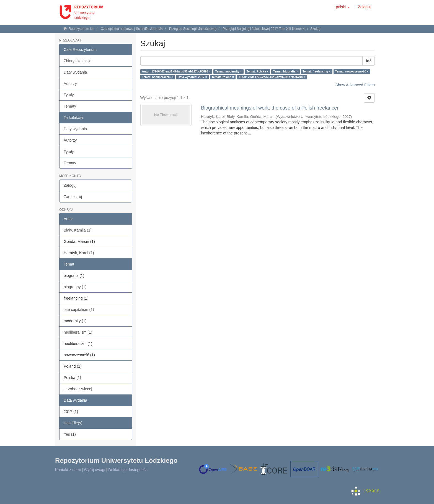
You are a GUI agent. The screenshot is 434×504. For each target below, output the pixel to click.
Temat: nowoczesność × (352, 71)
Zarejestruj (73, 197)
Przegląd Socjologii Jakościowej (193, 29)
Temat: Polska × (257, 71)
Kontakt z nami (68, 470)
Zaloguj (70, 185)
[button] (343, 7)
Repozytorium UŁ (82, 29)
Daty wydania (75, 72)
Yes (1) (70, 434)
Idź (369, 61)
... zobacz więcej (78, 389)
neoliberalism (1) (78, 332)
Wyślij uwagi (95, 470)
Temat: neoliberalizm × (158, 77)
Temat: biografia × (285, 71)
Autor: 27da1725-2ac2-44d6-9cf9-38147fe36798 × (272, 77)
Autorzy (70, 84)
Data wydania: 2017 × (192, 77)
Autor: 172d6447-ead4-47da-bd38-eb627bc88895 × (176, 71)
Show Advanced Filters (355, 85)
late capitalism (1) (79, 310)
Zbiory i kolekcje (77, 61)
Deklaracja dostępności (128, 470)
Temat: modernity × (229, 71)
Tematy (70, 106)
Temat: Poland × (223, 77)
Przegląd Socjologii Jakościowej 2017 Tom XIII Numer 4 (264, 29)
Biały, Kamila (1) (78, 230)
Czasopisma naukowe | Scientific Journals (132, 29)
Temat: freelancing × (317, 71)
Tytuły (69, 95)
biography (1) (75, 287)
